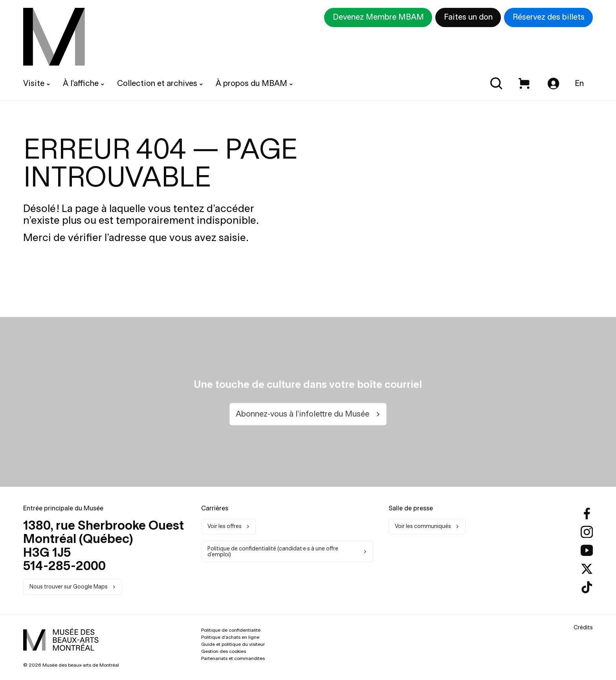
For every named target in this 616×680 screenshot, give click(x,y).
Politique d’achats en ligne (230, 637)
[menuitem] (54, 37)
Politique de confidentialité (231, 630)
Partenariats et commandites (233, 658)
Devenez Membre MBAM (378, 17)
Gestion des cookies (224, 651)
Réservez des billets (549, 17)
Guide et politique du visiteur (233, 644)
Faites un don (468, 17)
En (579, 83)
